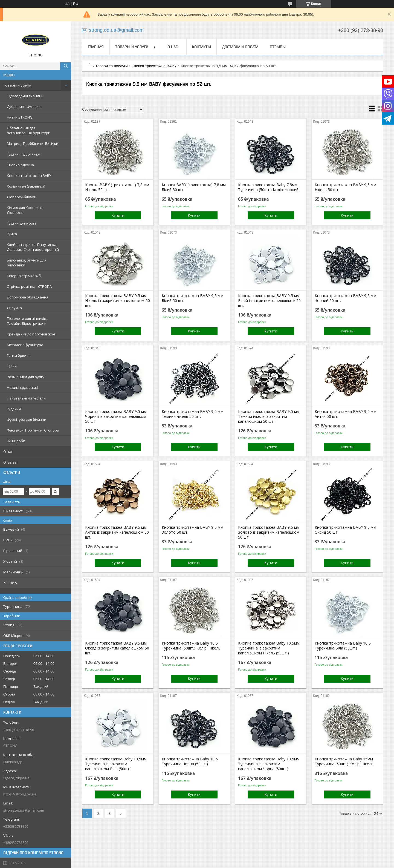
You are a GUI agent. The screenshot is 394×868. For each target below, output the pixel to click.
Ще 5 (13, 583)
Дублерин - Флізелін (24, 107)
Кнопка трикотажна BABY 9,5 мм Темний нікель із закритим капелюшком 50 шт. (269, 416)
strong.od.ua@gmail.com (24, 810)
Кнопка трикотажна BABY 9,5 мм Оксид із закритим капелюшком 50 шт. (117, 648)
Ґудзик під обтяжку (23, 154)
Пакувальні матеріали (26, 398)
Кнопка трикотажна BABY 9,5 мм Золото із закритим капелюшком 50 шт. (269, 532)
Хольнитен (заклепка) (26, 186)
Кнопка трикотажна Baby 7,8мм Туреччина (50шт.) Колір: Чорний (268, 187)
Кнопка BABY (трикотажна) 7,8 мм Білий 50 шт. (194, 187)
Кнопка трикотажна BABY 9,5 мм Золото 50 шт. (192, 530)
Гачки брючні (19, 355)
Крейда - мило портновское (31, 334)
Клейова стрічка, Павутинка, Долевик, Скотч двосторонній (33, 247)
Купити (118, 215)
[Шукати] (66, 66)
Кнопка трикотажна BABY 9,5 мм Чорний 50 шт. (345, 298)
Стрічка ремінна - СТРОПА (29, 286)
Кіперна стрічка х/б (24, 276)
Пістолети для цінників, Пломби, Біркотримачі (27, 321)
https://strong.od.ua (20, 794)
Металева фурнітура (25, 345)
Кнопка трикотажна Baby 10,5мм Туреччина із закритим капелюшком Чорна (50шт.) (269, 764)
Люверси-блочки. (22, 197)
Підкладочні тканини (25, 96)
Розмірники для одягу (26, 377)
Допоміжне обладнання (27, 297)
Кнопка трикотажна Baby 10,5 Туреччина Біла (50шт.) (343, 646)
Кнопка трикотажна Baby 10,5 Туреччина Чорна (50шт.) (190, 761)
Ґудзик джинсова (22, 223)
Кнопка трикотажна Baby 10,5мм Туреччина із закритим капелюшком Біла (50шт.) (116, 764)
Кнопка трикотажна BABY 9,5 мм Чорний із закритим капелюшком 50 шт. (116, 416)
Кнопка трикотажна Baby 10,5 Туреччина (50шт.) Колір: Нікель (191, 646)
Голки (12, 366)
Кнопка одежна (20, 165)
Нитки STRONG (20, 117)
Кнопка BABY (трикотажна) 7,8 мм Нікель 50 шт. (117, 187)
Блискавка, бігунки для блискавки (27, 263)
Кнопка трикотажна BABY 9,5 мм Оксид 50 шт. (345, 530)
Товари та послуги (111, 66)
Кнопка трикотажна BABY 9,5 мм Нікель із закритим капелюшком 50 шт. (118, 301)
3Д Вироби (16, 441)
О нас (8, 452)
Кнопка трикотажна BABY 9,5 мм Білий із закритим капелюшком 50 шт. (269, 301)
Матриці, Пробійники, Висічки (33, 143)
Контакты (202, 47)
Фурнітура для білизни (27, 419)
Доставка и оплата (240, 47)
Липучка (14, 308)
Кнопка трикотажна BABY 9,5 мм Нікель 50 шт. (345, 187)
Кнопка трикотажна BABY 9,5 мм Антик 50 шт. (345, 414)
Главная (96, 47)
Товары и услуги (17, 85)
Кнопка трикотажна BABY (29, 176)
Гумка (12, 234)
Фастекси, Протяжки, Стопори (33, 430)
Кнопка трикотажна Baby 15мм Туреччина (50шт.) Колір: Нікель (344, 761)
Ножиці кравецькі (22, 387)
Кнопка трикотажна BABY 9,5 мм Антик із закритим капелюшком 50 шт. (117, 532)
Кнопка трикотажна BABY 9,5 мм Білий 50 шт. (192, 298)
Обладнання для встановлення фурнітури (29, 130)
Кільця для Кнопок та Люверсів (25, 210)
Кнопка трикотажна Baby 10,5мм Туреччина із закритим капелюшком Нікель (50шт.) (269, 648)
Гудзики (14, 409)
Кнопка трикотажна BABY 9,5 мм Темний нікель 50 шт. (192, 414)
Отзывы (10, 462)
